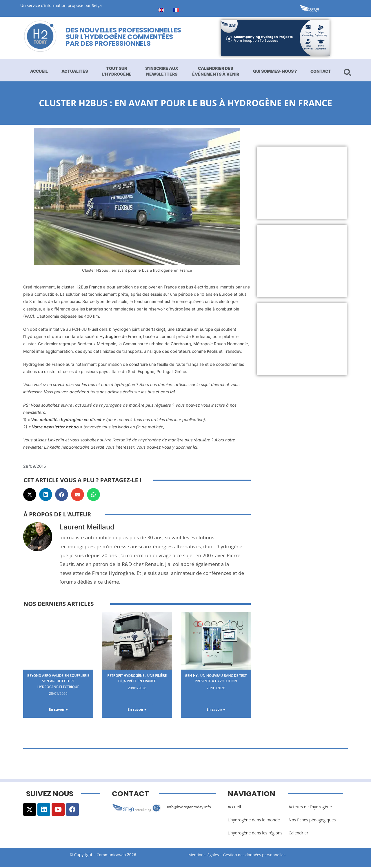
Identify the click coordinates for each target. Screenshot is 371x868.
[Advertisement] (302, 183)
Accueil (39, 71)
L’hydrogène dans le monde (254, 821)
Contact (321, 71)
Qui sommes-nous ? (275, 71)
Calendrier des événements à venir (216, 71)
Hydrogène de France (120, 336)
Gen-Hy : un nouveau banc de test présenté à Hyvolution (216, 678)
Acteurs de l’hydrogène (310, 808)
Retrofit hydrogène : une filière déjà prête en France (137, 678)
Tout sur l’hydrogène (117, 71)
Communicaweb (111, 855)
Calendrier (299, 834)
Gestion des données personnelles (259, 855)
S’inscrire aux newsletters (162, 71)
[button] (30, 495)
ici (172, 392)
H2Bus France (89, 287)
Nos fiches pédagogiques (312, 821)
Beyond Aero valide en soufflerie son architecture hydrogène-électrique (58, 681)
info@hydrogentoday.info (191, 808)
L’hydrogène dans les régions (255, 834)
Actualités (75, 71)
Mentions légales (204, 855)
